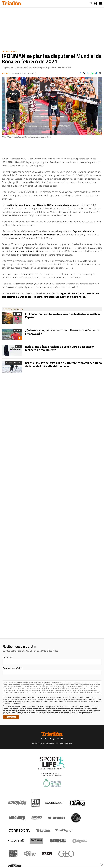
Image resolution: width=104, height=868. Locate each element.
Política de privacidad (47, 743)
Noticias (18, 314)
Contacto (35, 743)
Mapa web (68, 743)
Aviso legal (59, 743)
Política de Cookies (92, 687)
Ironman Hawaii (10, 51)
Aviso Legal (61, 687)
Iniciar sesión (96, 4)
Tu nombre (8, 657)
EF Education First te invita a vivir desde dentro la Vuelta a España (62, 316)
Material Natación (14, 363)
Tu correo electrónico (12, 668)
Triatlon (6, 73)
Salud (19, 347)
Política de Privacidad (75, 687)
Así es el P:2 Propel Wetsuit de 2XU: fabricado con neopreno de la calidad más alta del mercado (63, 365)
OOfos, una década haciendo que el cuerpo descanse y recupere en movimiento (59, 348)
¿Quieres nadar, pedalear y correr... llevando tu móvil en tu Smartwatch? (62, 332)
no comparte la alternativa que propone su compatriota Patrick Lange (51, 181)
